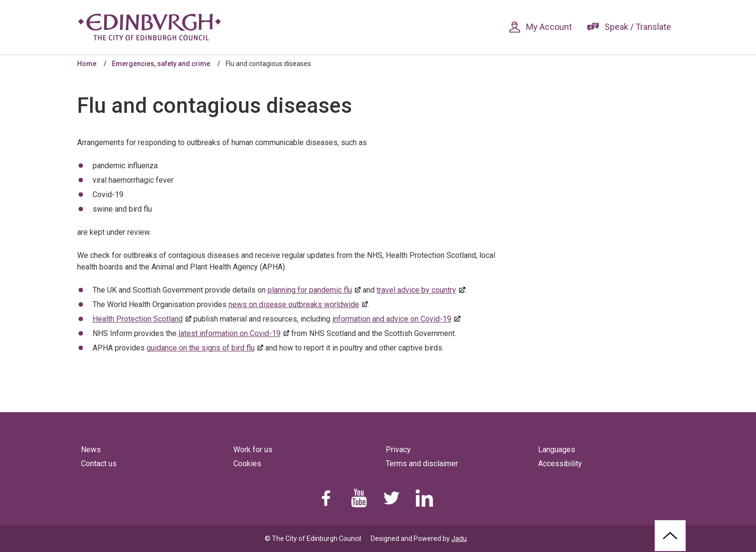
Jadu (459, 539)
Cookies (247, 464)
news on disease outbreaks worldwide (294, 304)
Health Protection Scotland (138, 319)
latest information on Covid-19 (229, 333)
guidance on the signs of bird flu (201, 348)
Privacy (398, 450)
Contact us (99, 464)
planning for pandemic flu (310, 290)
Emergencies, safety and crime (161, 64)
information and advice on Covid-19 (392, 319)
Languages (557, 450)
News (91, 450)
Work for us (253, 450)
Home (87, 64)
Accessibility (560, 464)
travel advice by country (416, 290)
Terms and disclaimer (422, 464)
